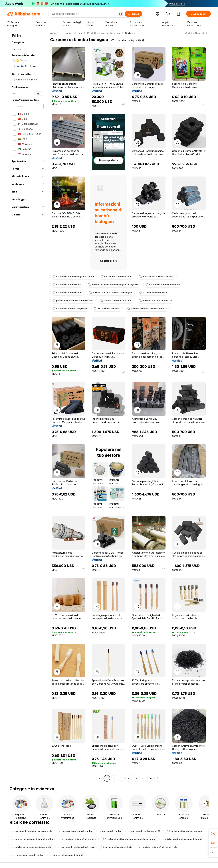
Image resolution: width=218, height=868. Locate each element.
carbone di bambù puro (153, 293)
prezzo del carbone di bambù (66, 855)
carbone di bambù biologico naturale (73, 277)
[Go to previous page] (100, 778)
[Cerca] (133, 14)
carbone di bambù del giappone (185, 831)
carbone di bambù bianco (67, 293)
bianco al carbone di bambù (116, 301)
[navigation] (28, 406)
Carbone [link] (130, 33)
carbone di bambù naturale (116, 277)
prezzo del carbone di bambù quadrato (33, 839)
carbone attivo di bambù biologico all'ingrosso (113, 285)
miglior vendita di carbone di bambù (182, 839)
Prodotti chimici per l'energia (103, 33)
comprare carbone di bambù (75, 831)
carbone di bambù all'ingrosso (70, 309)
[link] (213, 833)
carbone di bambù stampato (155, 301)
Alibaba (54, 33)
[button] (121, 14)
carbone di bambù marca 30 (144, 831)
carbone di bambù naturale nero (76, 847)
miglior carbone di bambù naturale (31, 847)
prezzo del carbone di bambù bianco (73, 301)
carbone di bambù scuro (67, 285)
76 (150, 778)
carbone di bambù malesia (117, 847)
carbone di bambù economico (163, 285)
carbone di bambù (110, 831)
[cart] (169, 14)
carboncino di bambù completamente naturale (129, 839)
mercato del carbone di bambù (157, 277)
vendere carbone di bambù (27, 855)
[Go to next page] (158, 778)
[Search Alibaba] (84, 14)
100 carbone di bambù (107, 309)
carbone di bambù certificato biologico (111, 293)
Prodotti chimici (73, 33)
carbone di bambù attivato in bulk (158, 847)
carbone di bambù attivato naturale (147, 309)
